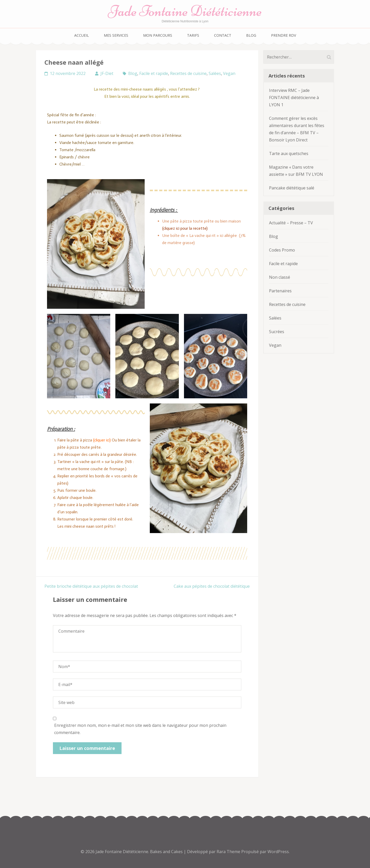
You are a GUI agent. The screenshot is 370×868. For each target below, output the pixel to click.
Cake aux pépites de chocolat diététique (212, 586)
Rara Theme (229, 852)
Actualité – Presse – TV (291, 223)
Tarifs (193, 35)
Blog (251, 35)
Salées (215, 73)
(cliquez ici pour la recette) (185, 228)
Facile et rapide (154, 73)
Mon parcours (158, 35)
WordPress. (279, 852)
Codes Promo (282, 250)
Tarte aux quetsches (289, 153)
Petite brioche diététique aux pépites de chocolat (91, 586)
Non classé (280, 277)
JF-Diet (107, 73)
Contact (223, 35)
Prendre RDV (284, 35)
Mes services (116, 35)
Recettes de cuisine (188, 73)
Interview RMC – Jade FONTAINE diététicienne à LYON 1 (294, 98)
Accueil (82, 35)
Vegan (229, 73)
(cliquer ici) (101, 440)
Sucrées (277, 332)
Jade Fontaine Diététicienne (185, 11)
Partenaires (280, 291)
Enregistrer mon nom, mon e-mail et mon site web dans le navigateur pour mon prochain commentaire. (140, 729)
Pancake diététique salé (292, 188)
